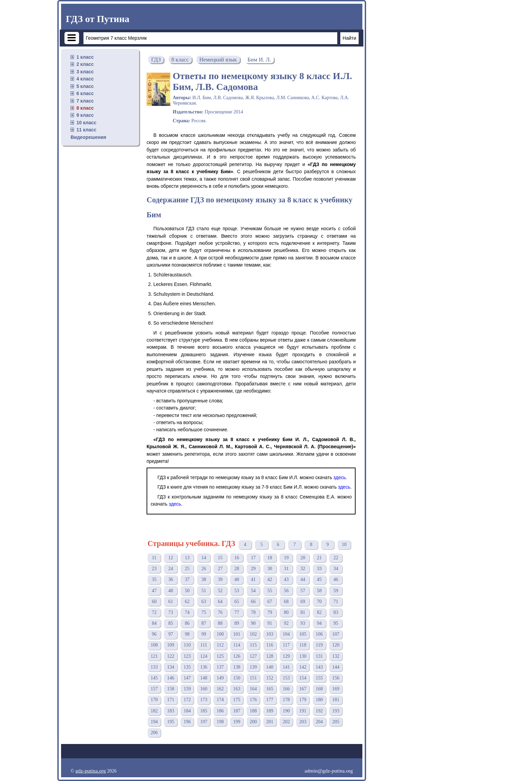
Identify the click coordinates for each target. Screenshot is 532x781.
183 (171, 711)
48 (171, 591)
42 (270, 579)
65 (237, 602)
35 (154, 579)
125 (220, 656)
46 (336, 579)
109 (171, 645)
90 (253, 623)
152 (270, 678)
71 (336, 602)
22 (336, 558)
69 (303, 602)
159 (187, 689)
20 (303, 558)
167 (303, 689)
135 (187, 667)
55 (270, 591)
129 (286, 656)
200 (253, 722)
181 (336, 700)
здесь (340, 477)
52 (220, 591)
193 (336, 711)
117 (286, 645)
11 (154, 558)
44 (303, 579)
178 (286, 700)
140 (270, 667)
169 (336, 689)
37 (187, 579)
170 (154, 700)
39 (220, 579)
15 (220, 558)
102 (253, 634)
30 (270, 569)
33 (319, 569)
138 (237, 667)
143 (319, 667)
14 (204, 558)
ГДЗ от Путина (98, 19)
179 (303, 700)
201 (270, 722)
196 (187, 722)
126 (237, 656)
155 (319, 678)
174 (220, 700)
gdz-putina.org (91, 771)
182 (154, 711)
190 (286, 711)
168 (319, 689)
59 (336, 591)
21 (319, 558)
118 (303, 645)
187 (237, 711)
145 (154, 678)
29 (253, 569)
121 (154, 656)
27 (220, 569)
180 (319, 700)
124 (204, 656)
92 (286, 623)
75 (204, 612)
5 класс (85, 86)
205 (336, 722)
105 (303, 634)
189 (270, 711)
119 (319, 645)
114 (237, 645)
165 (270, 689)
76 (220, 612)
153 (286, 678)
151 (253, 678)
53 (237, 591)
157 (154, 689)
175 (237, 700)
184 (187, 711)
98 (187, 634)
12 (171, 558)
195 (171, 722)
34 (336, 569)
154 (303, 678)
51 (204, 591)
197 (204, 722)
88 (220, 623)
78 (253, 612)
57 (303, 591)
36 (171, 579)
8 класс (85, 108)
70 (319, 602)
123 (187, 656)
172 (187, 700)
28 (237, 569)
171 (171, 700)
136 (204, 667)
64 (220, 602)
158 (171, 689)
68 (286, 602)
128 (270, 656)
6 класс (85, 93)
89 (237, 623)
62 (187, 602)
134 (171, 667)
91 (270, 623)
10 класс (86, 123)
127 (253, 656)
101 (237, 634)
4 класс (85, 79)
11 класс (86, 130)
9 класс (85, 115)
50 (187, 591)
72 (154, 612)
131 (319, 656)
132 (336, 656)
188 (253, 711)
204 (319, 722)
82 (319, 612)
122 (171, 656)
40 (237, 579)
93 (303, 623)
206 (154, 733)
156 (336, 678)
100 (220, 634)
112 (220, 645)
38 (204, 579)
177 (270, 700)
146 (171, 678)
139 (253, 667)
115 (253, 645)
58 (319, 591)
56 (286, 591)
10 (344, 544)
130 (303, 656)
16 (237, 558)
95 (336, 623)
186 (220, 711)
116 (270, 645)
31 (286, 569)
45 (319, 579)
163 (237, 689)
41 (253, 579)
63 (204, 602)
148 (204, 678)
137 (220, 667)
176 (253, 700)
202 (286, 722)
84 (154, 623)
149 (220, 678)
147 (187, 678)
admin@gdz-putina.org (329, 771)
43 (286, 579)
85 (171, 623)
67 (270, 602)
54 (253, 591)
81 (303, 612)
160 (204, 689)
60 (154, 602)
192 (319, 711)
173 (204, 700)
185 (204, 711)
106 (319, 634)
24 (171, 569)
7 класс (85, 101)
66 (253, 602)
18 (270, 558)
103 (270, 634)
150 (237, 678)
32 (303, 569)
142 (303, 667)
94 (319, 623)
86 (187, 623)
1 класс (85, 57)
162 (220, 689)
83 (336, 612)
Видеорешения (88, 137)
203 (303, 722)
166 (286, 689)
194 (154, 722)
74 (187, 612)
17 (253, 558)
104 (286, 634)
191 (303, 711)
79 (270, 612)
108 (154, 645)
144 (336, 667)
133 (154, 667)
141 (286, 667)
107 (336, 634)
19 (286, 558)
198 (220, 722)
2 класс (85, 64)
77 (237, 612)
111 (204, 645)
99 (204, 634)
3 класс (85, 72)
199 (237, 722)
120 (336, 645)
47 (154, 591)
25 (187, 569)
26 (204, 569)
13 (187, 558)
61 (171, 602)
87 (204, 623)
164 (253, 689)
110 (187, 645)
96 (154, 634)
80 (286, 612)
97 (171, 634)
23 (154, 569)
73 (171, 612)
